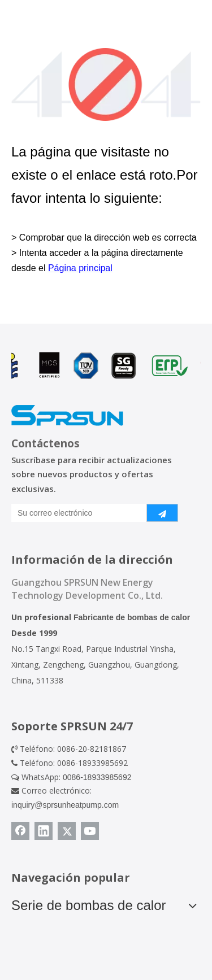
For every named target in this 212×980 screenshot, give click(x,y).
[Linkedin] (44, 831)
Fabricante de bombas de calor (132, 617)
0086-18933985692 (97, 777)
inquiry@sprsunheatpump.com (65, 805)
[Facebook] (20, 831)
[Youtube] (90, 831)
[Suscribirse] (162, 513)
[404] (106, 84)
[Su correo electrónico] (77, 513)
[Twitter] (67, 831)
